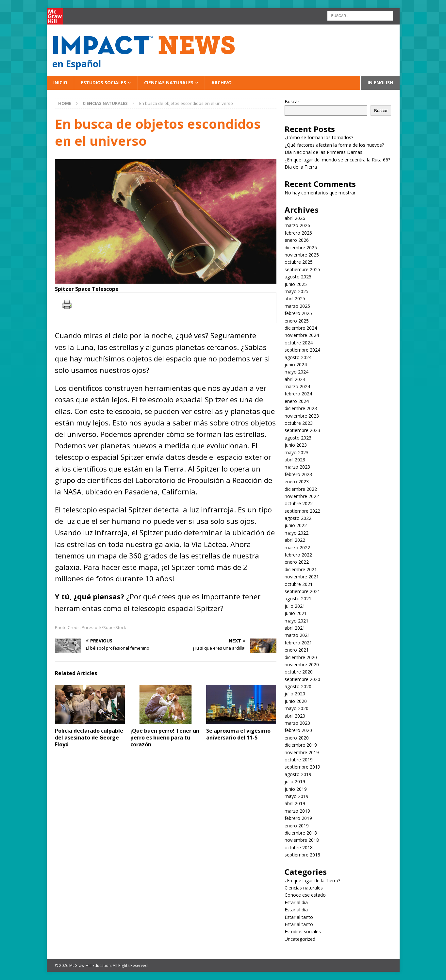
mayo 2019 (297, 796)
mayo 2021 (297, 621)
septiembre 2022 (302, 511)
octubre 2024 (299, 343)
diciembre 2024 (301, 328)
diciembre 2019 (301, 745)
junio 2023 (296, 445)
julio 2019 (295, 781)
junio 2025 (296, 284)
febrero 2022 (298, 555)
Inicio (60, 83)
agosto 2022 (298, 518)
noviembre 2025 (302, 255)
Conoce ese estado (305, 895)
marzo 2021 (297, 635)
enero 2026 (297, 240)
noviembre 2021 (302, 577)
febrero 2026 (298, 233)
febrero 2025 (298, 313)
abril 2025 (295, 299)
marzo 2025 (297, 306)
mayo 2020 (297, 708)
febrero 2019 (298, 818)
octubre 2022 (299, 503)
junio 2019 (296, 789)
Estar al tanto (299, 917)
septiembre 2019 (302, 767)
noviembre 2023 (302, 416)
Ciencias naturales (169, 83)
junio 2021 (296, 613)
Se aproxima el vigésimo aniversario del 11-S (238, 734)
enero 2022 (297, 562)
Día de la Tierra (301, 167)
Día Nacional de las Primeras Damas (324, 152)
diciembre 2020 (301, 657)
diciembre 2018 (301, 833)
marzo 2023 (297, 467)
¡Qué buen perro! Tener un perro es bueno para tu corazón (165, 738)
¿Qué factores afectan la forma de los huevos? (334, 145)
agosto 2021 (298, 598)
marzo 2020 (297, 723)
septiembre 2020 (302, 679)
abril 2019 (295, 803)
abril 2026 (295, 218)
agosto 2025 (298, 277)
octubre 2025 (299, 262)
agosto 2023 (298, 438)
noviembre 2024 (302, 335)
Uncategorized (300, 939)
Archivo (222, 83)
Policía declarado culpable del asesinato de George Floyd (89, 738)
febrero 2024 (298, 394)
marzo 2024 (297, 386)
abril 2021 (295, 628)
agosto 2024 (298, 357)
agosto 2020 (298, 686)
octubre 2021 (299, 584)
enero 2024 (297, 401)
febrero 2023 (298, 474)
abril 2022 (295, 540)
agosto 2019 (298, 774)
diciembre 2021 (301, 569)
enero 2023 (297, 482)
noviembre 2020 (302, 664)
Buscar (292, 101)
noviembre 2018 (302, 840)
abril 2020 (295, 716)
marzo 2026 (297, 225)
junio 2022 (296, 525)
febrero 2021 (298, 643)
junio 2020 (296, 701)
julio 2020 (295, 694)
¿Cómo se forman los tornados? (319, 137)
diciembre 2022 (301, 489)
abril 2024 (295, 379)
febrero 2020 (298, 730)
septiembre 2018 (302, 855)
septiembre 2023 (302, 430)
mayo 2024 (297, 372)
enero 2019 (297, 826)
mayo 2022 (297, 533)
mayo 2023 (297, 452)
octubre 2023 (299, 423)
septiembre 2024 (302, 350)
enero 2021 (297, 650)
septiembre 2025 (302, 269)
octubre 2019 (299, 760)
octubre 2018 (299, 847)
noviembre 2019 (302, 752)
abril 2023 (295, 460)
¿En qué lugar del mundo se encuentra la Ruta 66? (338, 160)
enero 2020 (297, 738)
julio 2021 (295, 606)
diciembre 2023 (301, 408)
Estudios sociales (103, 83)
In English (380, 83)
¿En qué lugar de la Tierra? (312, 880)
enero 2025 (297, 321)
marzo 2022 (297, 548)
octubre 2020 (299, 672)
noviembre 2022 (302, 496)
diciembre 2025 (301, 248)
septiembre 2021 (302, 591)
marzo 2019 (297, 811)
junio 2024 (296, 365)
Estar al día (296, 902)
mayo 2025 (297, 291)
